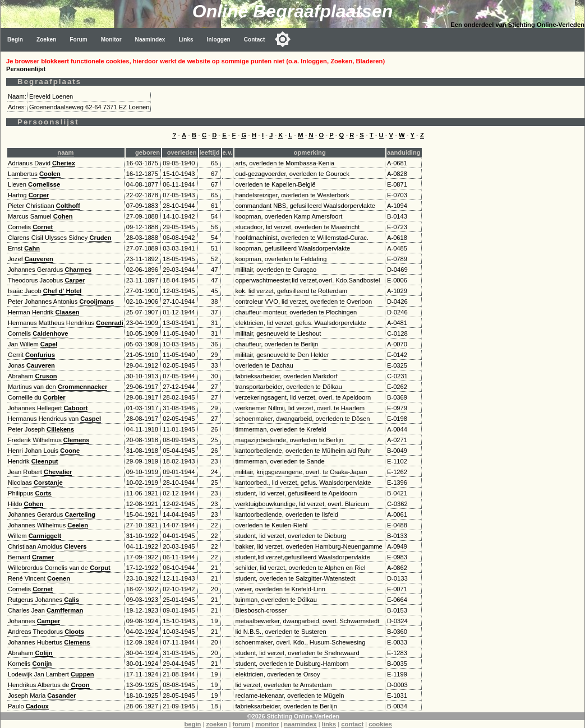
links (329, 724)
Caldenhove (50, 333)
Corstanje (48, 483)
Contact (255, 40)
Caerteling (80, 514)
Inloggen (219, 40)
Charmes (78, 270)
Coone (70, 451)
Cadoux (37, 706)
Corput (100, 568)
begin (193, 724)
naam (65, 152)
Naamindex (150, 40)
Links (186, 40)
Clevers (75, 546)
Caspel (91, 419)
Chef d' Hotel (63, 291)
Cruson (46, 376)
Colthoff (68, 206)
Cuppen (82, 674)
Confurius (40, 355)
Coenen (59, 578)
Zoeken (46, 40)
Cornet (43, 227)
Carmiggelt (45, 536)
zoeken (217, 724)
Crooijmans (97, 302)
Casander (61, 695)
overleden (182, 152)
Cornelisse (44, 184)
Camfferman (65, 610)
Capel (49, 344)
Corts (43, 493)
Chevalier (58, 472)
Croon (80, 685)
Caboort (76, 408)
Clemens (77, 440)
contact (352, 724)
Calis (72, 600)
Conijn (42, 664)
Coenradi (110, 323)
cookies (380, 724)
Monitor (111, 40)
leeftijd (210, 152)
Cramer (43, 557)
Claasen (68, 312)
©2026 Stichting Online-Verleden (293, 716)
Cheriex (64, 163)
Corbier (54, 397)
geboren (148, 152)
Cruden (100, 238)
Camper (49, 621)
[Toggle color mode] (283, 39)
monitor (267, 724)
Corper (39, 195)
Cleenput (45, 461)
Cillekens (60, 429)
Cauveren (39, 259)
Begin (15, 40)
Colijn (44, 653)
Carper (75, 280)
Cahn (32, 248)
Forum (78, 40)
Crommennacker (82, 387)
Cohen (63, 216)
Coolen (50, 174)
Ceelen (78, 525)
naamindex (300, 724)
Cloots (74, 632)
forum (242, 724)
